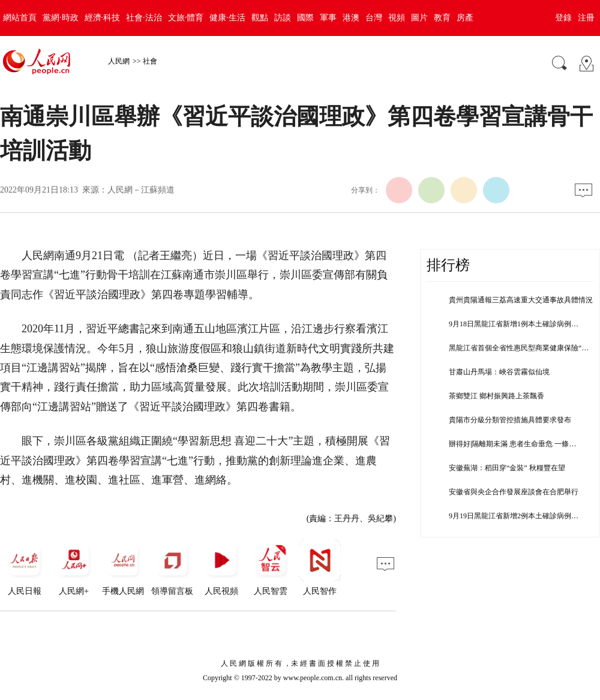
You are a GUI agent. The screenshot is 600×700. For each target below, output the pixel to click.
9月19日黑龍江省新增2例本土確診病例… (514, 516)
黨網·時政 (61, 18)
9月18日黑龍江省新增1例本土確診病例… (514, 324)
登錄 (563, 18)
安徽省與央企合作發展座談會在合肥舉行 (514, 492)
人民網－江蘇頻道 (141, 190)
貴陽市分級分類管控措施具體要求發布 (510, 420)
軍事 (328, 18)
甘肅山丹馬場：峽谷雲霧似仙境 (499, 372)
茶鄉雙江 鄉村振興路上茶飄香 (496, 396)
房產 (465, 18)
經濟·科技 (103, 18)
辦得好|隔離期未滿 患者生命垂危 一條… (512, 444)
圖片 (419, 18)
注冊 (586, 18)
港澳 (351, 18)
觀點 (260, 18)
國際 (305, 18)
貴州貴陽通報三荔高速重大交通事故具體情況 (521, 300)
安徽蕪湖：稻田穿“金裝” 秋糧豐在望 (507, 468)
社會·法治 (144, 18)
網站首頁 (20, 18)
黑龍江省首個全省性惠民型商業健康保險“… (519, 348)
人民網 (119, 61)
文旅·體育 (186, 18)
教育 (442, 18)
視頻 (397, 18)
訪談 (283, 18)
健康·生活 (227, 18)
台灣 (374, 18)
